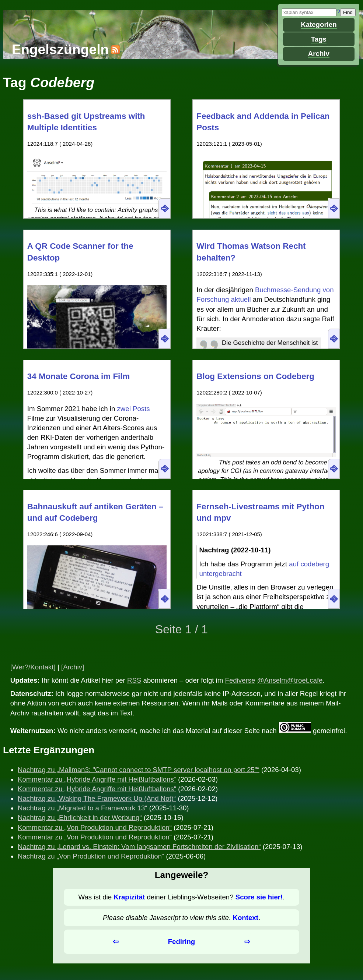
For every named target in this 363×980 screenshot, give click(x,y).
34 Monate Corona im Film (79, 376)
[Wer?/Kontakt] (33, 667)
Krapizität (129, 897)
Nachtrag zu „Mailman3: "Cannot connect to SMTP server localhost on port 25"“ (139, 770)
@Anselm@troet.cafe (290, 680)
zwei (124, 409)
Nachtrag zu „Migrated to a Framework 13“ (83, 808)
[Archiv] (73, 667)
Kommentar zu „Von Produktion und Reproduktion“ (95, 827)
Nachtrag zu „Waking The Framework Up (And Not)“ (97, 798)
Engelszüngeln (60, 49)
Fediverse (240, 680)
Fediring (182, 942)
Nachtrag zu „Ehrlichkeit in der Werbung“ (80, 818)
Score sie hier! (259, 897)
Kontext (245, 918)
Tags (319, 39)
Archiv (319, 54)
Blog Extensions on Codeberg (255, 376)
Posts (141, 409)
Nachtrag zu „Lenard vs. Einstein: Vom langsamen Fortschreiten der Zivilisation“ (139, 847)
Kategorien (319, 24)
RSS (134, 680)
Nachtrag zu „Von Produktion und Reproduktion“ (91, 856)
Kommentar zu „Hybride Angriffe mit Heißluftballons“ (97, 779)
